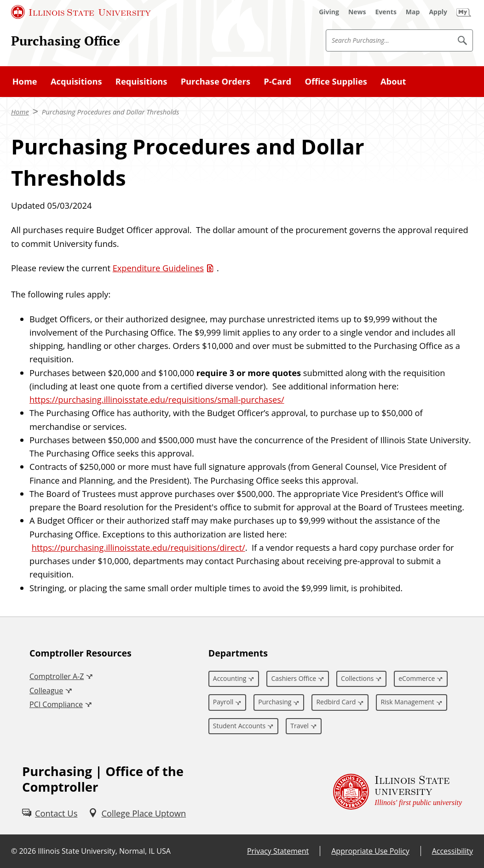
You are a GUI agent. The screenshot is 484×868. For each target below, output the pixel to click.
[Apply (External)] (438, 12)
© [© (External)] (14, 851)
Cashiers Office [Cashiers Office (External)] (294, 678)
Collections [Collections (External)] (357, 678)
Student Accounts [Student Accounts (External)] (239, 726)
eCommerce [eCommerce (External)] (417, 678)
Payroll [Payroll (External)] (223, 702)
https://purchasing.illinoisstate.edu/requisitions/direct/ (138, 547)
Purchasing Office (66, 41)
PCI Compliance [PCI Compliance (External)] (56, 704)
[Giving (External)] (329, 12)
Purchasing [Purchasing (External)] (275, 702)
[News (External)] (357, 12)
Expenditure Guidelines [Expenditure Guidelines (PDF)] (158, 268)
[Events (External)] (386, 12)
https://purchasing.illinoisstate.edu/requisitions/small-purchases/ (157, 399)
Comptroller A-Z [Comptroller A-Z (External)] (57, 676)
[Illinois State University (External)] (81, 12)
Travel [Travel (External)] (300, 726)
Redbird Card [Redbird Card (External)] (336, 702)
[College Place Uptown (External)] (137, 813)
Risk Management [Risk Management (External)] (407, 702)
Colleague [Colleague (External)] (46, 691)
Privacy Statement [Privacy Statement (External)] (278, 851)
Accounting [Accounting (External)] (230, 678)
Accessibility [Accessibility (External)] (452, 851)
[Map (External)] (413, 12)
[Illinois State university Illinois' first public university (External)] (398, 792)
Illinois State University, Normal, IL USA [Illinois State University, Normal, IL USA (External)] (104, 851)
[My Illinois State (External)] (464, 12)
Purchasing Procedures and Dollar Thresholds (111, 112)
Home (20, 112)
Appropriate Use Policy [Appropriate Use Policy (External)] (370, 851)
